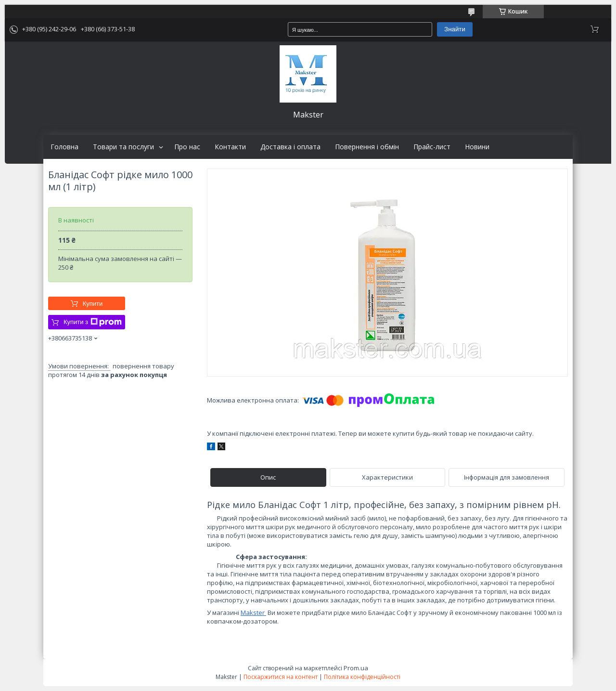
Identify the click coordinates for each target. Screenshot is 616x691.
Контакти (230, 147)
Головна (64, 147)
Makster (253, 613)
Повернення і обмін (367, 147)
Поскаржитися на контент (281, 677)
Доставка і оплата (290, 147)
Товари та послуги (123, 147)
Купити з (93, 322)
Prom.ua (356, 668)
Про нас (187, 147)
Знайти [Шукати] (455, 29)
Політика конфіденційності (362, 677)
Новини (477, 147)
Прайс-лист (432, 147)
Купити (93, 304)
